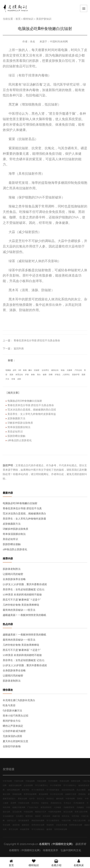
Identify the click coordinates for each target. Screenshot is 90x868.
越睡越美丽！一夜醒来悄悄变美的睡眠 (24, 615)
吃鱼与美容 (9, 705)
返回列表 (19, 348)
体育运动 (19, 375)
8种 (20, 370)
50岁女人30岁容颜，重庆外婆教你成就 (25, 584)
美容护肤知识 (44, 19)
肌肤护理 (76, 375)
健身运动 (55, 370)
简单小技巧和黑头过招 (15, 716)
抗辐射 (37, 370)
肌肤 (11, 375)
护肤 (27, 375)
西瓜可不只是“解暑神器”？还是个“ (22, 600)
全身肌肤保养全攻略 (14, 579)
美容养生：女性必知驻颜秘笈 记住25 (24, 589)
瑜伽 (63, 370)
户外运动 (78, 370)
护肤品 (58, 375)
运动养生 (45, 370)
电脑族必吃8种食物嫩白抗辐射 (25, 401)
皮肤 (19, 379)
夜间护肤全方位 (12, 721)
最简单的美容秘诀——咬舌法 (19, 610)
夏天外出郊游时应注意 (15, 741)
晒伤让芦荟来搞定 (13, 726)
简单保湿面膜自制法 (19, 427)
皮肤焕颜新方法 (16, 418)
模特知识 (28, 19)
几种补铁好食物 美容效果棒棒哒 (21, 605)
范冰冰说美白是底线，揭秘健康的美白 (24, 513)
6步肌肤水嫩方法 (12, 710)
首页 (18, 19)
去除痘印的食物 (12, 746)
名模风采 (79, 863)
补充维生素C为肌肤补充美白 (19, 700)
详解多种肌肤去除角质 (20, 423)
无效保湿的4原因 (12, 736)
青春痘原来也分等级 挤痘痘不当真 (22, 508)
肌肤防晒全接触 (16, 436)
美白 (39, 375)
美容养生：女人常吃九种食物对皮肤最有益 (32, 414)
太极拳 (69, 370)
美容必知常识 (15, 432)
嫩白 (30, 370)
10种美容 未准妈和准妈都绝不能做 (22, 595)
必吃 (15, 370)
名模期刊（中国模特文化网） (57, 844)
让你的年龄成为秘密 (14, 731)
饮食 (13, 379)
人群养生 (66, 375)
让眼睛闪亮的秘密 (13, 574)
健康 (45, 375)
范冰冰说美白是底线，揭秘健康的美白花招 (32, 410)
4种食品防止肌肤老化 (20, 440)
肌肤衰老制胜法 (12, 569)
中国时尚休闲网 (59, 42)
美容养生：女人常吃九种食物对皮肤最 (24, 519)
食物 (25, 370)
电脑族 (8, 370)
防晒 (51, 375)
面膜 (83, 375)
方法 (7, 379)
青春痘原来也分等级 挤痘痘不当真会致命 (37, 340)
